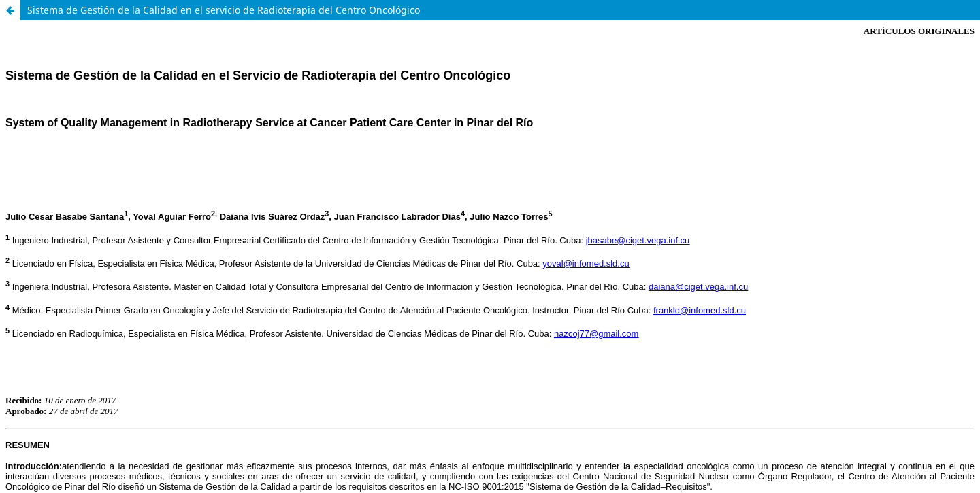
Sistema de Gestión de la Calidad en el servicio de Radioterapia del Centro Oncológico (224, 10)
